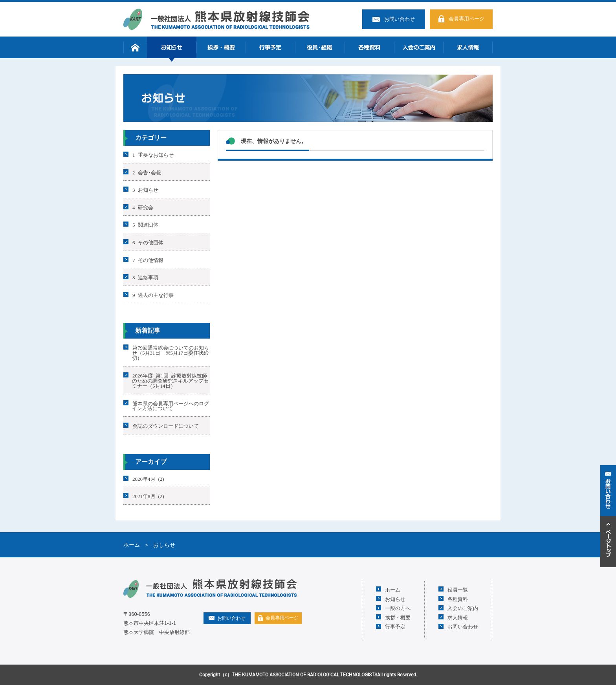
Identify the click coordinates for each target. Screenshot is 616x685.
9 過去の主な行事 (153, 294)
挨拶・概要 (221, 47)
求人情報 (468, 47)
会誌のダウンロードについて (166, 426)
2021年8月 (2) (148, 496)
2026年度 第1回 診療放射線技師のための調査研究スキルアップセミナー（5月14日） (170, 380)
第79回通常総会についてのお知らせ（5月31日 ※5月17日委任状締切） (170, 353)
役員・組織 (320, 47)
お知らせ (172, 47)
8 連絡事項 (145, 277)
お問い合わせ (400, 19)
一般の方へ (398, 608)
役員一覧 (458, 589)
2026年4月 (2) (148, 478)
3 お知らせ (145, 190)
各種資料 (369, 47)
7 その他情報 (148, 259)
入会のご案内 (419, 47)
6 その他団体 (148, 242)
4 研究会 (143, 207)
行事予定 (270, 47)
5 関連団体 (145, 224)
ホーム (135, 47)
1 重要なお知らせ (153, 155)
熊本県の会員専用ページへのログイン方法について (170, 405)
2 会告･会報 (147, 172)
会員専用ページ (467, 19)
